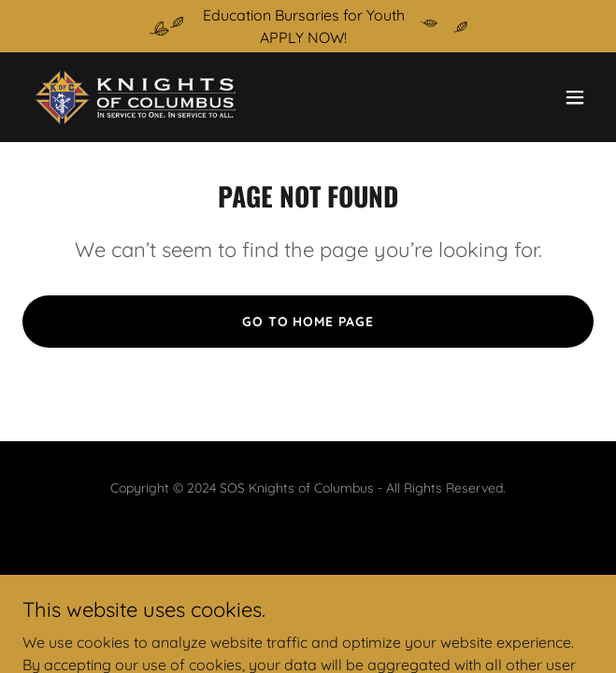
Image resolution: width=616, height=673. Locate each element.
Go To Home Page (308, 322)
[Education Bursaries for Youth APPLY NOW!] (308, 26)
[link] (135, 97)
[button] (575, 97)
